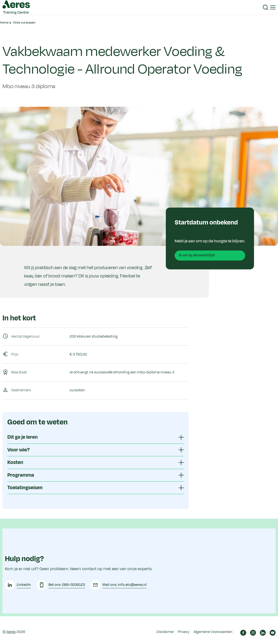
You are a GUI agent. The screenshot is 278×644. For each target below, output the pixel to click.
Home (4, 23)
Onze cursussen (24, 23)
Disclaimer (165, 630)
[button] (266, 7)
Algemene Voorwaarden (213, 630)
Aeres (11, 630)
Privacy (184, 630)
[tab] (96, 437)
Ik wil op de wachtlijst (197, 255)
